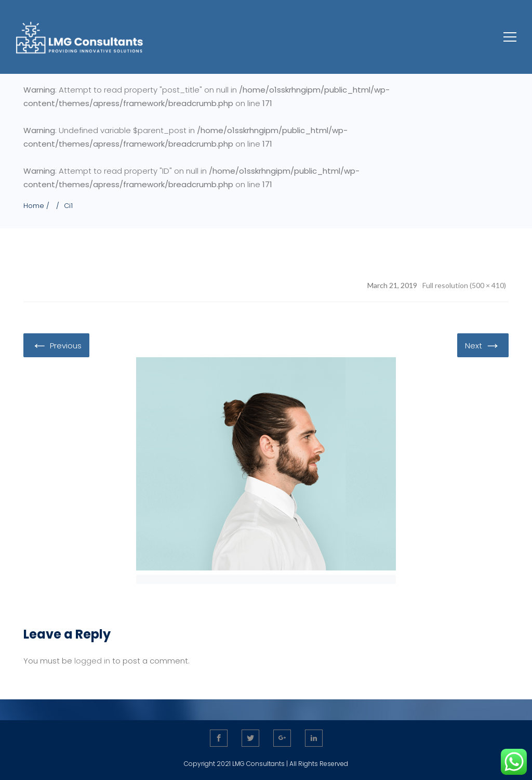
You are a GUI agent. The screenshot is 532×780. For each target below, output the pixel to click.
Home (34, 206)
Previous (56, 345)
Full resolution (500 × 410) (464, 285)
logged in (92, 661)
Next (483, 345)
